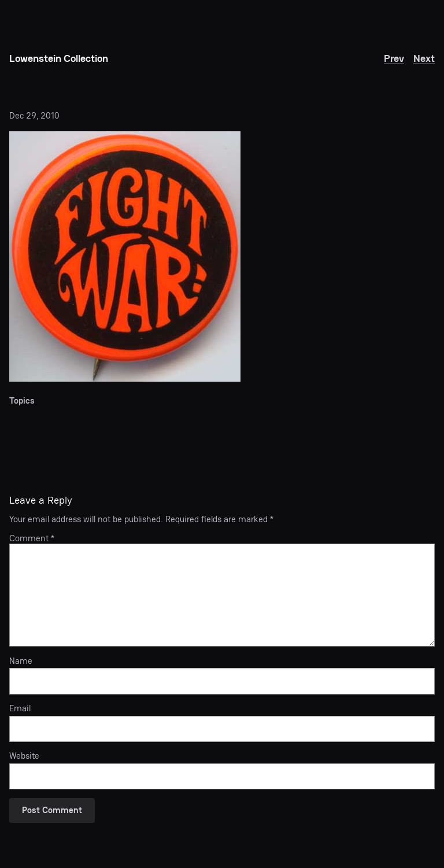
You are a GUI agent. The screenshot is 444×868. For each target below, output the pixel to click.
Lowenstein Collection (59, 58)
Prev (394, 58)
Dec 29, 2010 (34, 115)
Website (24, 756)
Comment (32, 538)
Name (21, 661)
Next (424, 58)
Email (20, 708)
